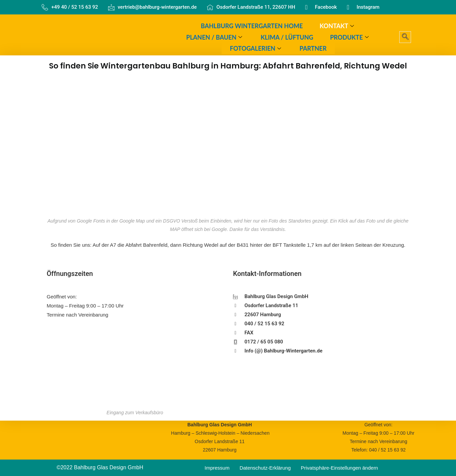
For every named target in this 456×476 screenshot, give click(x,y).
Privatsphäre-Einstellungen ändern (339, 468)
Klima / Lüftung (287, 37)
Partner (313, 48)
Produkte (350, 37)
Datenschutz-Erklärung (265, 468)
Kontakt (338, 26)
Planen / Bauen (215, 37)
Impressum (217, 468)
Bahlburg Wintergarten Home (252, 26)
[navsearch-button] (405, 37)
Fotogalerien (256, 48)
